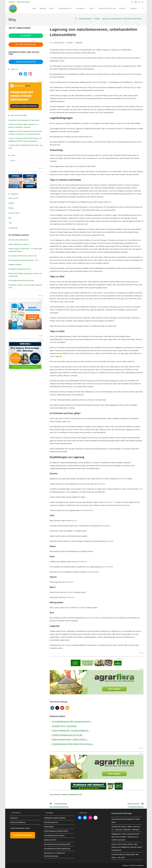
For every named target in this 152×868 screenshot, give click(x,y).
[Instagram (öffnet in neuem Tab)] (139, 2)
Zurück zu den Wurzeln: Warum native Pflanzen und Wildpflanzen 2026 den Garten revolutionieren (127, 847)
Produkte (70, 43)
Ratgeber (79, 43)
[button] (52, 708)
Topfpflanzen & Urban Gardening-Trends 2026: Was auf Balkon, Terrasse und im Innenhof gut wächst (125, 837)
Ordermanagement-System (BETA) (56, 831)
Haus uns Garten (14, 213)
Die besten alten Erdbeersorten (18, 240)
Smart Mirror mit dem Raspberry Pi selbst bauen (24, 120)
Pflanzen (11, 208)
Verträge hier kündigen (23, 835)
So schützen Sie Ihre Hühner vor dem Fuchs (23, 256)
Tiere (10, 223)
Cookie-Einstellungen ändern (20, 828)
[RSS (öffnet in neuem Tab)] (142, 2)
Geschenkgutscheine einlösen (54, 836)
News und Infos (13, 198)
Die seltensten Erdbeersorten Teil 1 (20, 269)
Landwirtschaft (58, 43)
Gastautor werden (50, 840)
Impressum (12, 2)
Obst (80, 795)
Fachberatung (49, 827)
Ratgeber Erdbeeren (15, 265)
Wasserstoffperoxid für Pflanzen (19, 244)
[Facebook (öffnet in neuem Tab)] (136, 2)
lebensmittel (73, 795)
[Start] (76, 19)
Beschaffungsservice (51, 822)
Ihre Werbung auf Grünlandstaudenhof (57, 844)
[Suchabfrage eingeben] (26, 161)
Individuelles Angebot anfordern (55, 818)
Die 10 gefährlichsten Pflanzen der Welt (21, 281)
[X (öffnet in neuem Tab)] (132, 2)
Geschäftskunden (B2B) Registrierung (57, 849)
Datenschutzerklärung (23, 2)
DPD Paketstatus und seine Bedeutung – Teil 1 (23, 260)
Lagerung (65, 795)
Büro (10, 218)
